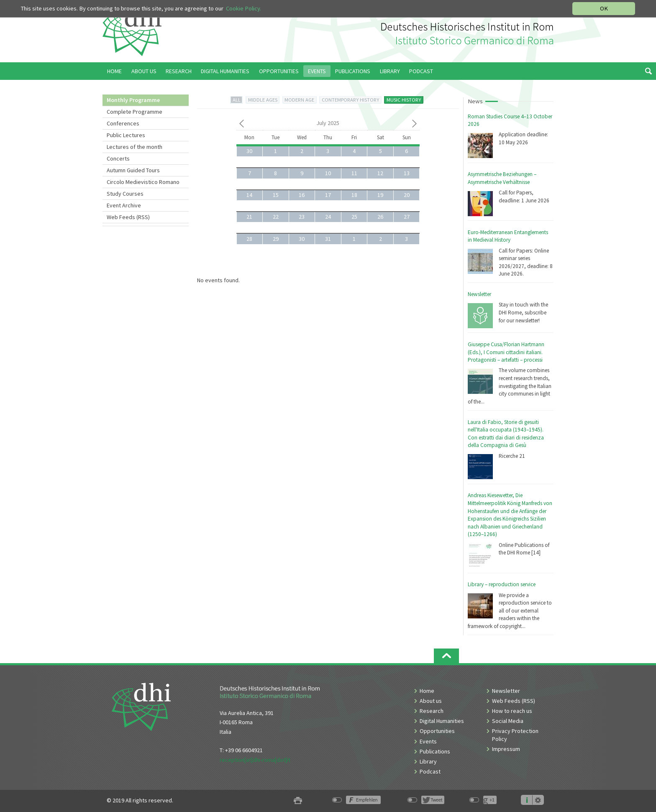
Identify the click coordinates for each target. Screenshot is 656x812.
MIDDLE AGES (263, 100)
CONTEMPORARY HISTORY (350, 100)
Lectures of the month (135, 147)
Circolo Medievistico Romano (143, 182)
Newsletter (479, 294)
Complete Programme (135, 112)
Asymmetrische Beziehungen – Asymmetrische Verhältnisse (502, 178)
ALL (237, 100)
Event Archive (124, 205)
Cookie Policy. (243, 8)
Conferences (123, 123)
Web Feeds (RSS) (128, 217)
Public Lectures (126, 135)
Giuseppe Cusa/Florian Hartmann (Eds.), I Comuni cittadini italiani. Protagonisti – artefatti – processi (506, 352)
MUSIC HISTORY (404, 100)
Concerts (118, 158)
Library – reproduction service (502, 584)
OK (604, 8)
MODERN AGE (299, 100)
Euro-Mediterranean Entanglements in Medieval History (508, 236)
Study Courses (125, 194)
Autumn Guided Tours (133, 170)
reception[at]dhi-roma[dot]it (255, 760)
